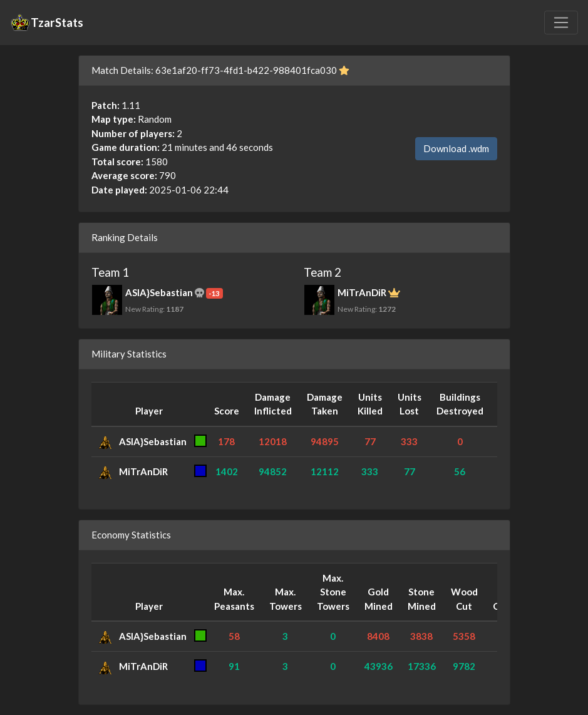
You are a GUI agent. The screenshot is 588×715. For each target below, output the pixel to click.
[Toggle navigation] (561, 23)
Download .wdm (456, 148)
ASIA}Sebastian (153, 441)
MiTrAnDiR (143, 471)
